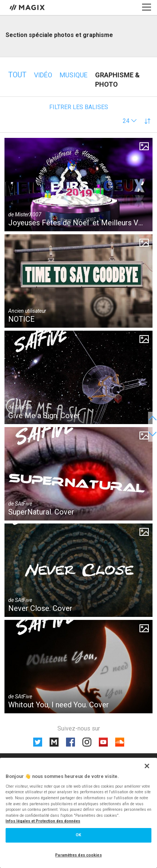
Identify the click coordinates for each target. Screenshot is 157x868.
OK (78, 835)
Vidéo (43, 75)
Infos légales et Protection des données (43, 821)
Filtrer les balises (79, 107)
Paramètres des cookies (78, 855)
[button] (130, 121)
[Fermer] (147, 766)
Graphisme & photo (117, 80)
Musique (74, 75)
